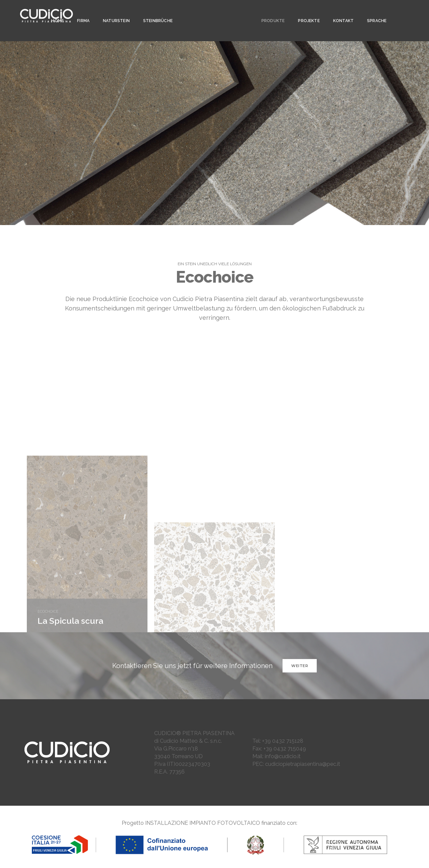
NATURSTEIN (114, 12)
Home (56, 12)
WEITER (300, 666)
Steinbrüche (156, 12)
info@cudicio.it (283, 756)
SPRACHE (374, 12)
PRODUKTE (270, 12)
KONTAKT (340, 12)
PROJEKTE (306, 12)
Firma (81, 12)
